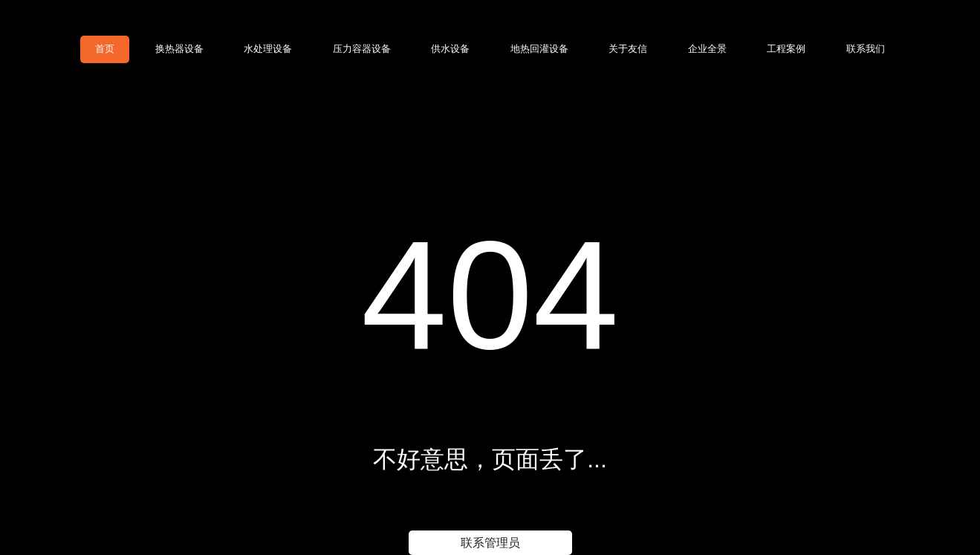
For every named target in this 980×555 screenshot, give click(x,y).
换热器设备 (179, 49)
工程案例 (786, 49)
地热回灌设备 (539, 49)
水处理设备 (268, 49)
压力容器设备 (362, 49)
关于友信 (628, 49)
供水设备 (450, 49)
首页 (105, 49)
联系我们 (866, 49)
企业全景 (707, 49)
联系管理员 (490, 543)
